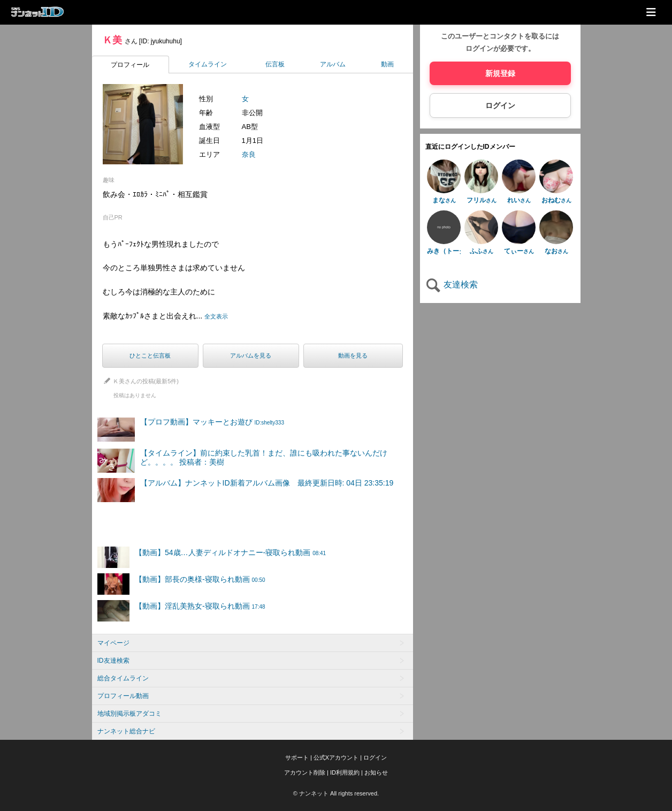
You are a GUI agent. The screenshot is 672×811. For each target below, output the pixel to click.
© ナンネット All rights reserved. (336, 793)
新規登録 (500, 73)
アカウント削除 (305, 772)
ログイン (500, 105)
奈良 (249, 154)
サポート (297, 757)
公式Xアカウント (336, 757)
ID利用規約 (345, 772)
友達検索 (452, 285)
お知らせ (376, 772)
